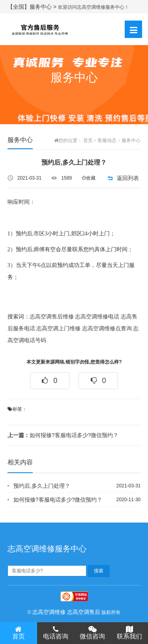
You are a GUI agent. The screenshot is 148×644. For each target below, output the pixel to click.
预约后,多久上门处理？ (42, 486)
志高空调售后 (84, 612)
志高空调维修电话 (97, 317)
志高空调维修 (49, 612)
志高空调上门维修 (58, 329)
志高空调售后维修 (52, 317)
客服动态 (107, 140)
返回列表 (128, 178)
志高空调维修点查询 (107, 329)
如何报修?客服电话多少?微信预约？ (63, 435)
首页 (88, 140)
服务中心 (131, 140)
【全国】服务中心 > (33, 7)
